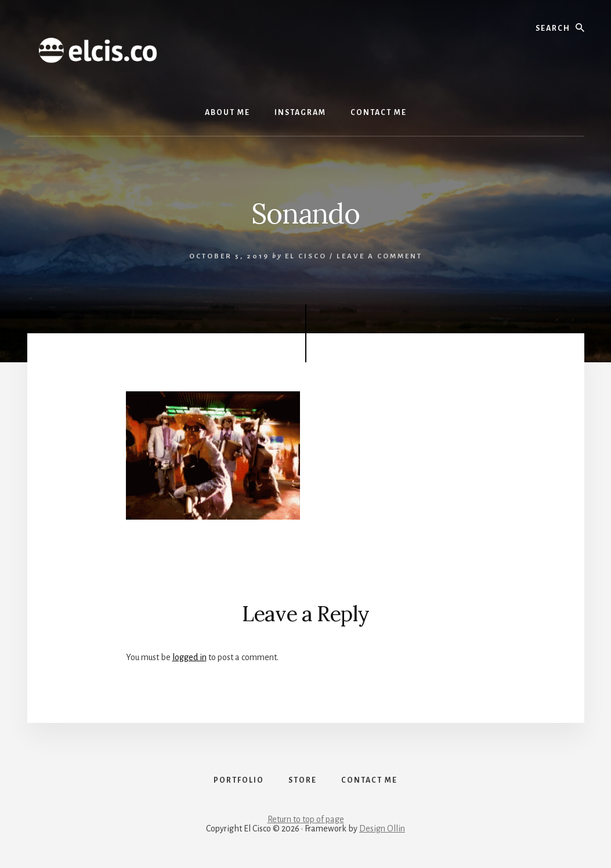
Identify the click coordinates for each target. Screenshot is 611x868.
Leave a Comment (379, 256)
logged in (189, 657)
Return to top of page (306, 819)
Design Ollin (382, 829)
